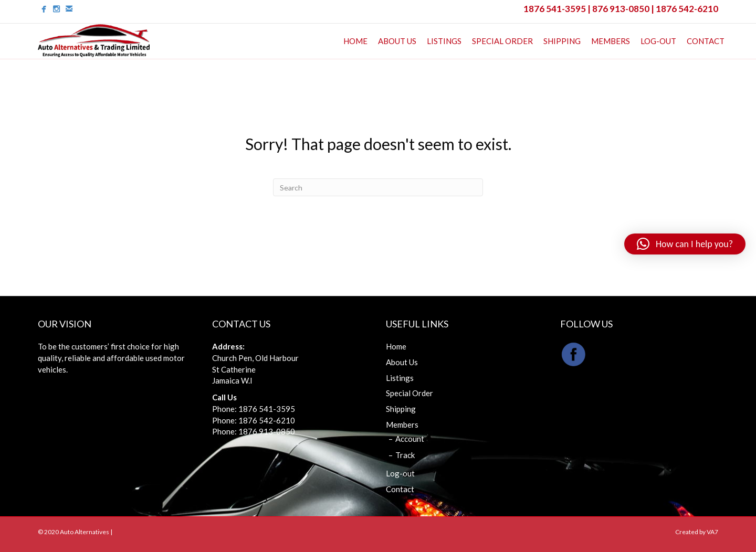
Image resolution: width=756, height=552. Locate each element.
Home (355, 41)
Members (611, 41)
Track (405, 455)
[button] (685, 244)
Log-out (658, 41)
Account (410, 439)
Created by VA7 (697, 532)
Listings (444, 41)
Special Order (502, 41)
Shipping (562, 41)
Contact (706, 41)
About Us (397, 41)
